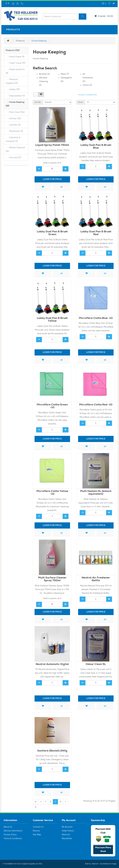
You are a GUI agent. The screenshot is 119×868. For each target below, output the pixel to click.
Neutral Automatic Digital (52, 664)
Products (13, 30)
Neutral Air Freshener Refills (96, 579)
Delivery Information (13, 831)
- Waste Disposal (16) (15, 149)
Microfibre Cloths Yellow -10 (52, 493)
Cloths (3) (87, 85)
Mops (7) (65, 74)
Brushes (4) (44, 74)
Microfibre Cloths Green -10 (52, 406)
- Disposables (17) (15, 96)
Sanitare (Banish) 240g (52, 751)
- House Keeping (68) (15, 104)
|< (36, 802)
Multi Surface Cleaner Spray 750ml (52, 579)
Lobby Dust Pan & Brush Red (96, 233)
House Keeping (39, 41)
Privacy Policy (10, 835)
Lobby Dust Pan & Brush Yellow (52, 320)
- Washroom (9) (14, 131)
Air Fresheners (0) (88, 78)
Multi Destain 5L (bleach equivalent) (96, 493)
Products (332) (13, 50)
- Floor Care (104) (15, 112)
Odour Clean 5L (96, 664)
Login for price (52, 179)
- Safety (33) (13, 89)
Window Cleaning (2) (44, 81)
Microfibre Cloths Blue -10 (96, 318)
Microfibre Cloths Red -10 (96, 405)
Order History (68, 831)
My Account (67, 827)
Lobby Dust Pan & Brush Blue (96, 147)
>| (35, 807)
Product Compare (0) (88, 95)
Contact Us (38, 827)
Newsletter (67, 839)
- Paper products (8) (15, 71)
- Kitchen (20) (13, 119)
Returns (36, 831)
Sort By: (38, 102)
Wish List (66, 835)
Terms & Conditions (13, 839)
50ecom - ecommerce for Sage (104, 864)
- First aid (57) (13, 158)
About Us (8, 827)
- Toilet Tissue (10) (16, 63)
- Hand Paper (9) (15, 57)
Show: (81, 102)
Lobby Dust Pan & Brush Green (52, 233)
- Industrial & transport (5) (13, 139)
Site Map (37, 835)
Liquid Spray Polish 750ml (52, 145)
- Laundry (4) (13, 125)
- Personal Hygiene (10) (12, 81)
